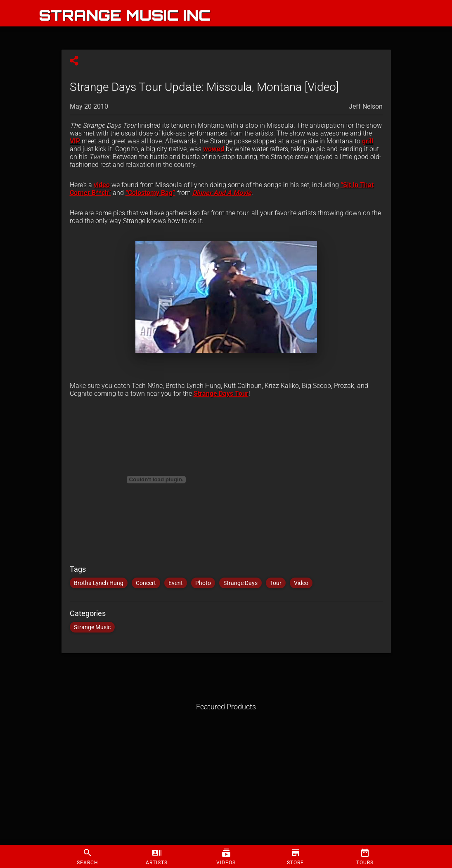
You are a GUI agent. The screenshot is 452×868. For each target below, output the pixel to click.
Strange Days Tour (221, 394)
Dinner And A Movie (222, 193)
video (102, 185)
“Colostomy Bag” (150, 193)
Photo (203, 583)
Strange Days (240, 583)
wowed (214, 149)
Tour (276, 583)
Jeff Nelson (366, 106)
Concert (146, 583)
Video (301, 583)
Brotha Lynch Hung (99, 583)
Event (176, 583)
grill (368, 141)
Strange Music (92, 627)
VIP (75, 141)
